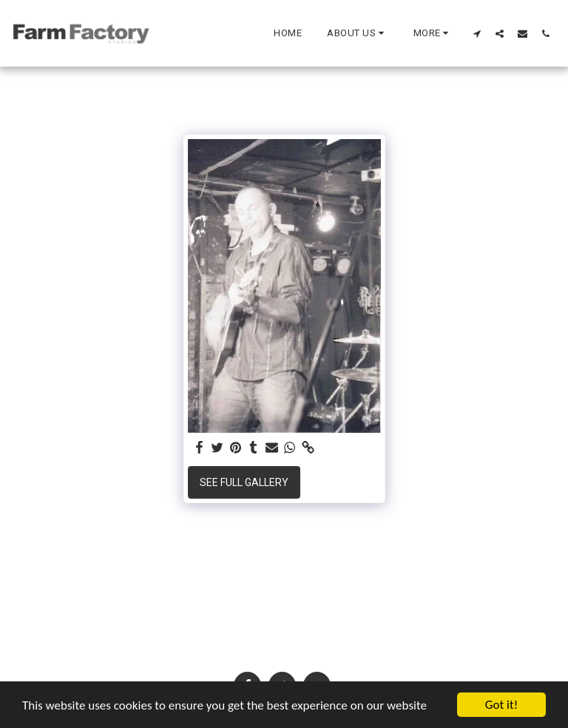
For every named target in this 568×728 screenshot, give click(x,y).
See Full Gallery (244, 482)
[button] (358, 33)
